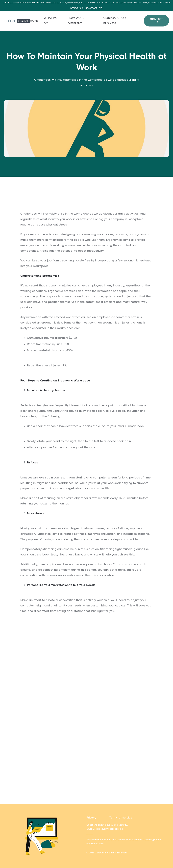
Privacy (91, 818)
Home (34, 21)
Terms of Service (121, 818)
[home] (17, 21)
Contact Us (156, 21)
